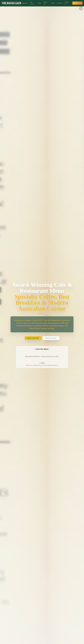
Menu (40, 3)
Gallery (53, 3)
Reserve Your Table (33, 338)
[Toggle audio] (81, 9)
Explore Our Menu (51, 338)
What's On (46, 3)
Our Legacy (32, 3)
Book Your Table (77, 3)
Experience (25, 3)
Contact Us (67, 3)
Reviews (60, 3)
